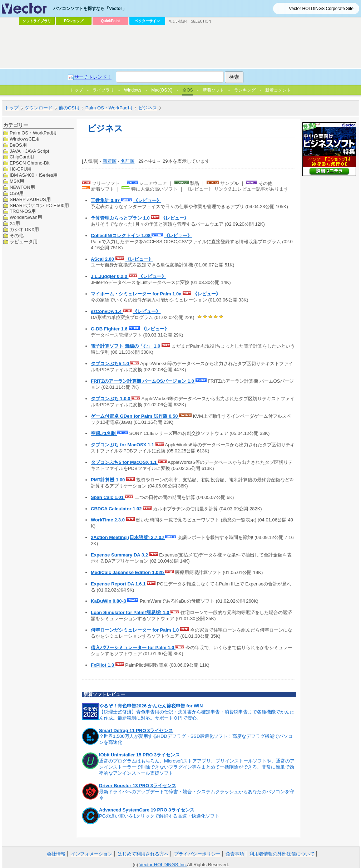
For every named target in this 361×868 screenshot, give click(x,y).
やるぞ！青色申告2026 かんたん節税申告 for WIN (151, 706)
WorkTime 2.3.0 (108, 520)
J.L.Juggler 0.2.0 (110, 276)
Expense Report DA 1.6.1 (119, 584)
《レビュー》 (147, 200)
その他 (17, 236)
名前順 (127, 161)
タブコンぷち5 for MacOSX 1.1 (124, 462)
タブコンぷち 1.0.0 (111, 399)
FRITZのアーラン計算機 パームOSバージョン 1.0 (143, 381)
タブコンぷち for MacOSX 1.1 (123, 445)
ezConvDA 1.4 (107, 311)
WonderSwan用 (26, 217)
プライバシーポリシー (197, 854)
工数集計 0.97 (106, 200)
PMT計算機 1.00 (108, 480)
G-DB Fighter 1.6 (110, 329)
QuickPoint (111, 21)
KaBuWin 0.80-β (109, 601)
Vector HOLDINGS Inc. (163, 865)
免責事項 (235, 854)
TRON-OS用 (23, 211)
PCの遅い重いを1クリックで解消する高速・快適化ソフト (159, 816)
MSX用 (17, 181)
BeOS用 (18, 145)
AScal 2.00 (103, 259)
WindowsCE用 (25, 139)
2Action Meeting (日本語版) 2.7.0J (128, 537)
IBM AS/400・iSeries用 (34, 175)
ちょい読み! (178, 21)
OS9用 (17, 193)
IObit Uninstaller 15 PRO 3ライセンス (139, 755)
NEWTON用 (22, 187)
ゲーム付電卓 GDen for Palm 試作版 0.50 (135, 416)
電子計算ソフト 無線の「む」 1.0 (126, 346)
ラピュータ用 (24, 242)
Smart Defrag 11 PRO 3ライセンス (136, 730)
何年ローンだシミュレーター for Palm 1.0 (135, 630)
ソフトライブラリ (37, 21)
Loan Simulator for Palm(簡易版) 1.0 (131, 612)
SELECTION (201, 21)
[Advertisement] (134, 81)
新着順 (110, 161)
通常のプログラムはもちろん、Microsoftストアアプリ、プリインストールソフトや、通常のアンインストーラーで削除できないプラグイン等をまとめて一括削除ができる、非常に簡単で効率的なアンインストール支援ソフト (197, 767)
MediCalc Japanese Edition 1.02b (128, 572)
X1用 (15, 223)
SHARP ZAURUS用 (30, 199)
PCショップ (74, 21)
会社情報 (56, 854)
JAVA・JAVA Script (29, 151)
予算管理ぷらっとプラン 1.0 (121, 218)
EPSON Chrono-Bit (29, 163)
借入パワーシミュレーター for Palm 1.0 (133, 648)
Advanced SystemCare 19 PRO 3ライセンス (147, 810)
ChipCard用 (22, 157)
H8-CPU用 (21, 169)
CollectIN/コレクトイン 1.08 (121, 236)
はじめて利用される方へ (143, 854)
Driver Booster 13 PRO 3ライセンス (138, 786)
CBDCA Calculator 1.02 (117, 509)
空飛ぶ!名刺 (104, 433)
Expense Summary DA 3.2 (120, 555)
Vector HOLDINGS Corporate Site (321, 9)
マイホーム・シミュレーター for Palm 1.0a (137, 294)
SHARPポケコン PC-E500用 (39, 205)
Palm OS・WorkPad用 (33, 133)
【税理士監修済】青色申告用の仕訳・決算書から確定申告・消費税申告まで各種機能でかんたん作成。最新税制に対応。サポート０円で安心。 (197, 715)
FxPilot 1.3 (103, 665)
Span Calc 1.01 (108, 497)
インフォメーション (92, 854)
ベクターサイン (147, 21)
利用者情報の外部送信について (282, 854)
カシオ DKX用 (24, 229)
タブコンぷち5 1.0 (111, 364)
